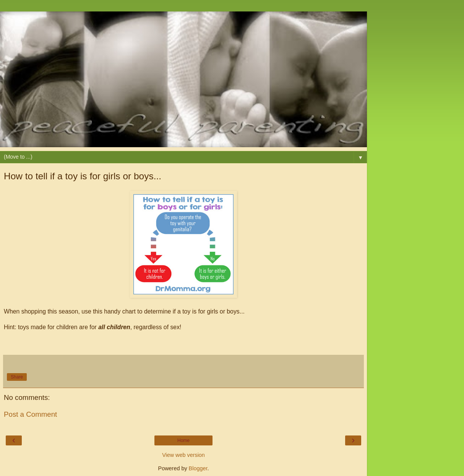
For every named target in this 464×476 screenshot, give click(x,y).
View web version (183, 455)
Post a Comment (30, 414)
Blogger (198, 468)
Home (183, 440)
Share (17, 377)
